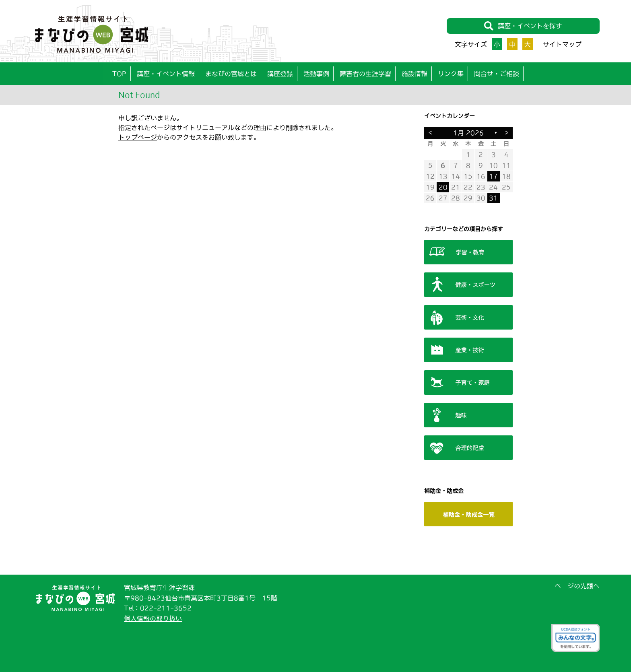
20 (443, 187)
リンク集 (451, 74)
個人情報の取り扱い (153, 618)
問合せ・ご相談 (497, 74)
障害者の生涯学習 (365, 74)
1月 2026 (468, 133)
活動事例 (316, 74)
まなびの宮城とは (231, 74)
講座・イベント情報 (166, 74)
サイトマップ (562, 44)
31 (493, 198)
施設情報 (414, 74)
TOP (119, 74)
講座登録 (280, 74)
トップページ (138, 137)
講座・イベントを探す (523, 26)
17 (493, 176)
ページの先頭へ (577, 586)
